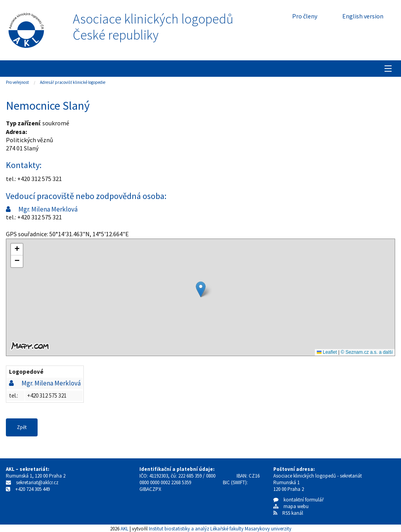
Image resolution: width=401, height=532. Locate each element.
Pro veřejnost (17, 82)
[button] (201, 289)
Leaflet (327, 352)
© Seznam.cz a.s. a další (367, 352)
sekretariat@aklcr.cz (37, 482)
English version (363, 16)
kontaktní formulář (299, 500)
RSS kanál (293, 513)
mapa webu (291, 506)
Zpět (22, 427)
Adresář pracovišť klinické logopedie (73, 82)
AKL (125, 528)
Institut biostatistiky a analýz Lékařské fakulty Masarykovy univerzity (220, 528)
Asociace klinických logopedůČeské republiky (153, 27)
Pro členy (305, 16)
